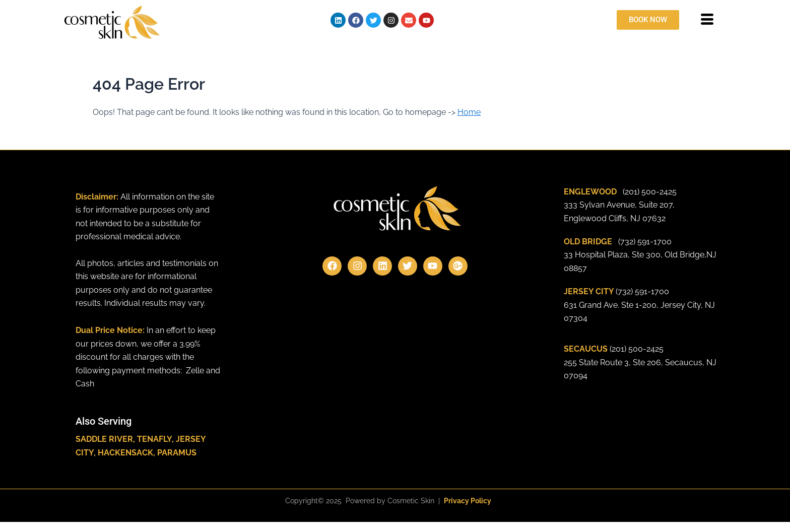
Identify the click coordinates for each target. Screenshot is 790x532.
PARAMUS (177, 453)
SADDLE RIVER (104, 439)
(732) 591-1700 (645, 242)
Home (469, 112)
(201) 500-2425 (650, 192)
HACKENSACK (125, 453)
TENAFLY (154, 439)
